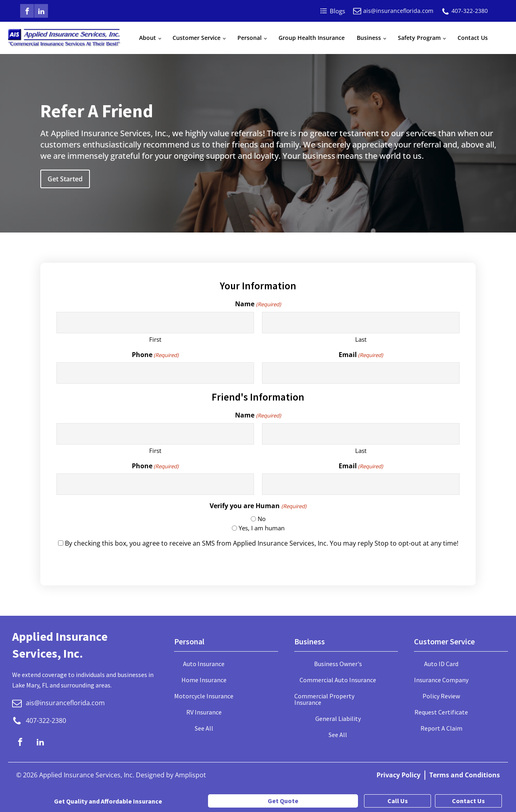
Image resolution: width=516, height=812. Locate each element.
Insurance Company (441, 680)
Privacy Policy (398, 775)
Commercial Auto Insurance (338, 680)
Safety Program (419, 38)
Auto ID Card (441, 664)
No (262, 519)
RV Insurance (204, 712)
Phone (155, 355)
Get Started (65, 179)
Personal (250, 38)
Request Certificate (441, 712)
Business (369, 38)
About (148, 38)
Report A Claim (441, 728)
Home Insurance (204, 680)
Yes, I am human (262, 528)
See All (204, 728)
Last (361, 339)
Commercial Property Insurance (324, 699)
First (155, 339)
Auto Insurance (204, 664)
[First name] (155, 323)
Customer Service (197, 38)
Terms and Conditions (465, 775)
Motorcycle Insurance (204, 696)
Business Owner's (338, 664)
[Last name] (361, 323)
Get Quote (283, 801)
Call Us (398, 801)
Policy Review (441, 696)
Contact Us (473, 38)
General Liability (338, 719)
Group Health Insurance (312, 38)
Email (361, 355)
